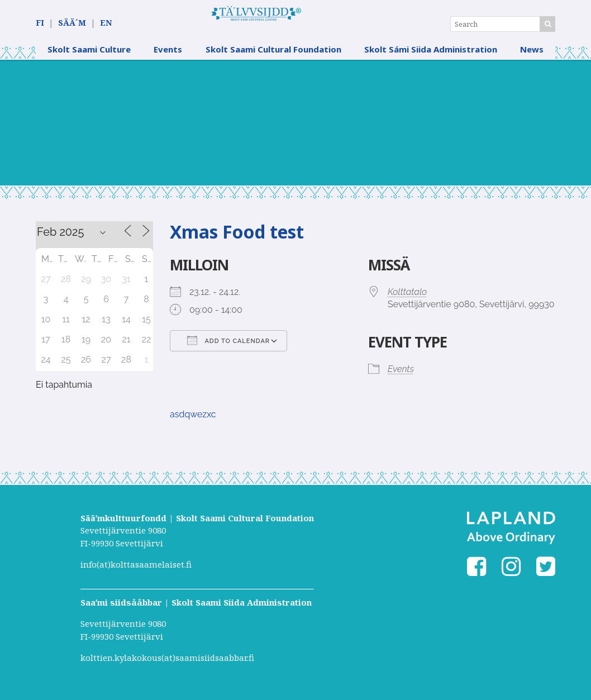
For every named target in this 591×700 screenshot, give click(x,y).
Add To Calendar (228, 350)
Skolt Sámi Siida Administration (431, 59)
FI (40, 23)
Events (168, 59)
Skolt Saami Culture (89, 59)
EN (106, 23)
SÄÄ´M (72, 23)
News (532, 59)
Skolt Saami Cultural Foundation (273, 59)
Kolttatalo (407, 301)
